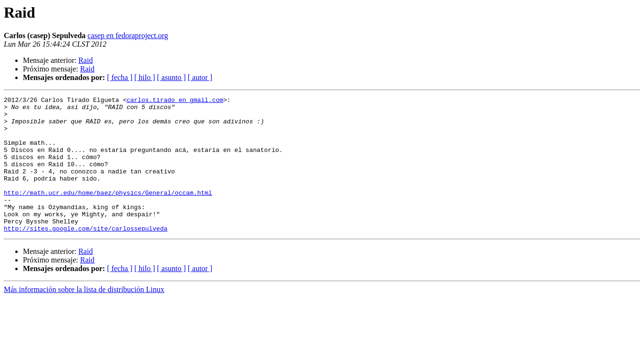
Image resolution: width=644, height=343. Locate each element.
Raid (85, 60)
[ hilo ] (145, 77)
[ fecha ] (119, 77)
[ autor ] (200, 77)
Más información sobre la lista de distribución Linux (84, 317)
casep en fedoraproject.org (128, 35)
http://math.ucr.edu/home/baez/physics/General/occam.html (108, 212)
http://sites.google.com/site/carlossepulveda (86, 255)
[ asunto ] (171, 77)
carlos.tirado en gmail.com (175, 101)
